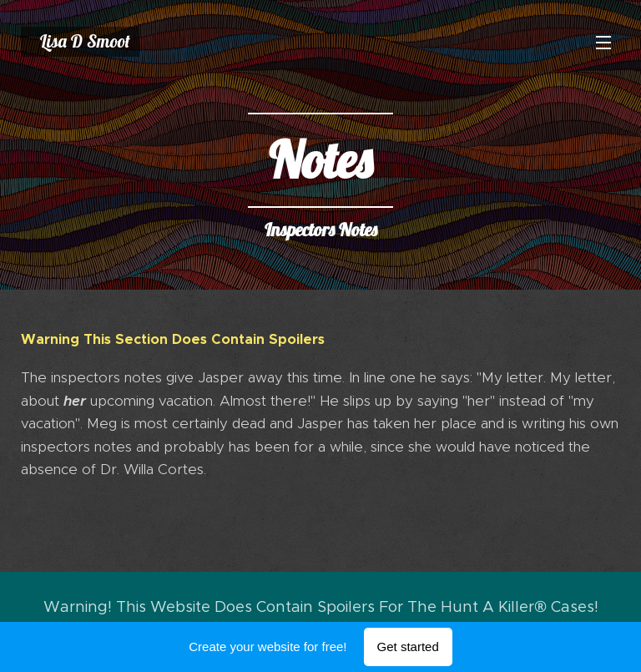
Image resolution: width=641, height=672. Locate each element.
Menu (603, 43)
